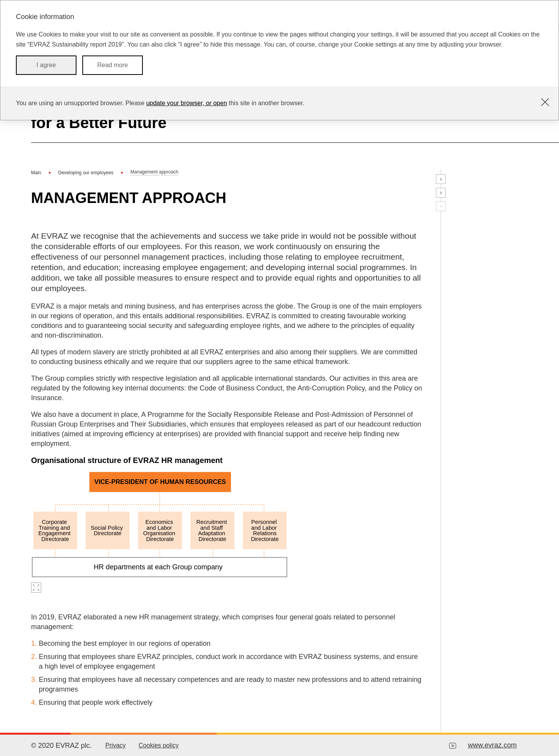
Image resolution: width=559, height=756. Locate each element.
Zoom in (36, 588)
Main (36, 173)
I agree (46, 65)
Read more (112, 65)
